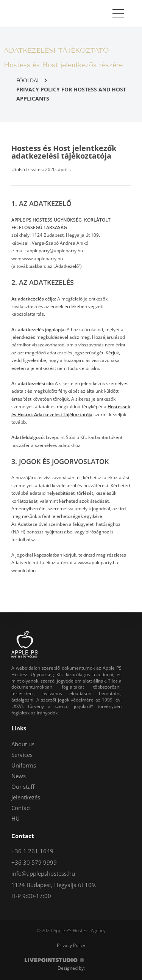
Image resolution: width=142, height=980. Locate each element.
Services (22, 755)
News (19, 776)
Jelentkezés (26, 797)
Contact (21, 808)
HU (16, 818)
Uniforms (24, 765)
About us (23, 744)
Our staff (23, 787)
